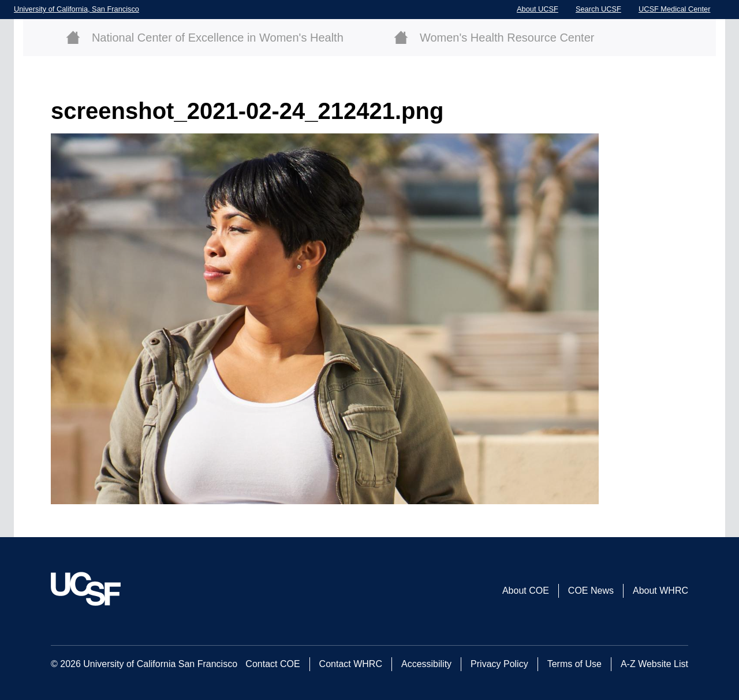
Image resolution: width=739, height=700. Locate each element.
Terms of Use (574, 664)
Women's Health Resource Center (507, 38)
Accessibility (426, 664)
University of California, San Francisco (76, 9)
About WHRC (660, 591)
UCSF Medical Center (674, 9)
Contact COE (273, 664)
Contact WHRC (351, 664)
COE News (591, 591)
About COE (526, 591)
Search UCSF (598, 9)
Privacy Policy (499, 664)
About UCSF (538, 9)
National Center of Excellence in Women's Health (218, 38)
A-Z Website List (654, 664)
